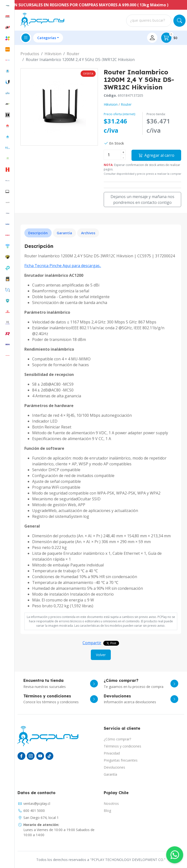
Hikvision (53, 54)
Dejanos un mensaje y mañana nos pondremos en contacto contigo (142, 200)
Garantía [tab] (64, 233)
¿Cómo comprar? (117, 739)
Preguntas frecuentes (121, 760)
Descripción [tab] (38, 233)
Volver (101, 655)
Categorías (47, 38)
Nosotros (111, 803)
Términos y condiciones (122, 746)
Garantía (110, 774)
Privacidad (112, 753)
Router (73, 54)
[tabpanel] (101, 426)
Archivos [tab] (88, 233)
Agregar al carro (156, 155)
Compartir (92, 643)
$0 (169, 38)
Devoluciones (114, 767)
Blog (107, 811)
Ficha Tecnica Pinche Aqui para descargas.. (63, 266)
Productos (30, 54)
